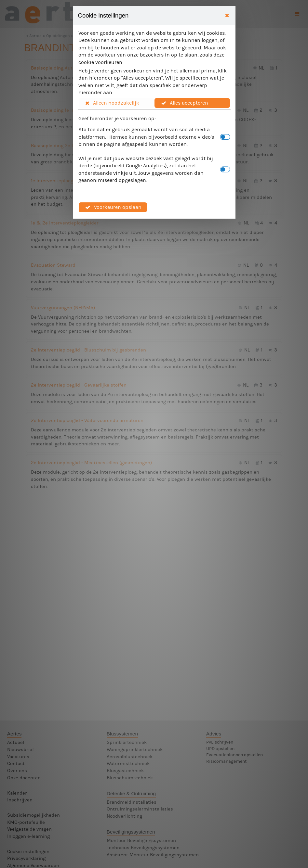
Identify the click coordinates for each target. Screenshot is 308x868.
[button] (116, 103)
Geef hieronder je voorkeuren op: (117, 118)
